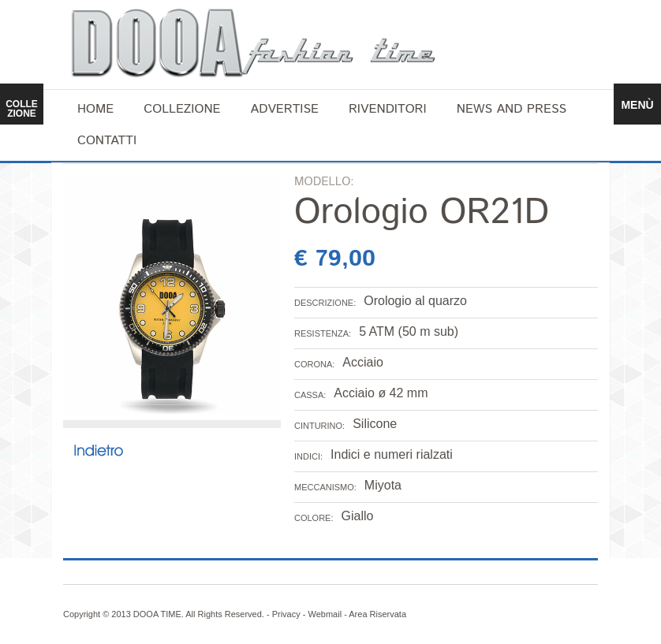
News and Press (512, 109)
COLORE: (314, 518)
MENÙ (637, 105)
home (95, 109)
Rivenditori (388, 109)
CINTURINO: (319, 426)
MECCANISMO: (325, 487)
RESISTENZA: (323, 333)
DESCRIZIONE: (325, 303)
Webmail (325, 614)
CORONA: (314, 364)
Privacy (286, 614)
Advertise (285, 109)
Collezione (182, 109)
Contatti (107, 141)
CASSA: (310, 395)
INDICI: (308, 456)
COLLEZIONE (22, 109)
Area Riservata (377, 614)
